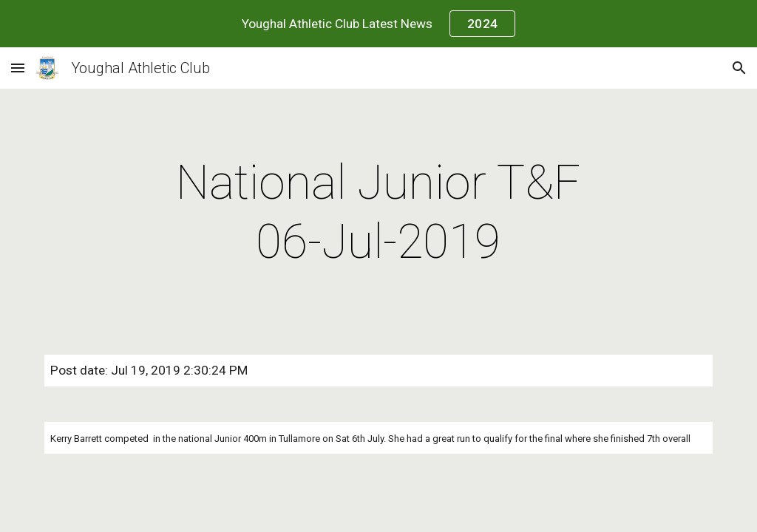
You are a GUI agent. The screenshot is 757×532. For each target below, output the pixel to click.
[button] (18, 68)
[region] (378, 24)
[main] (378, 213)
